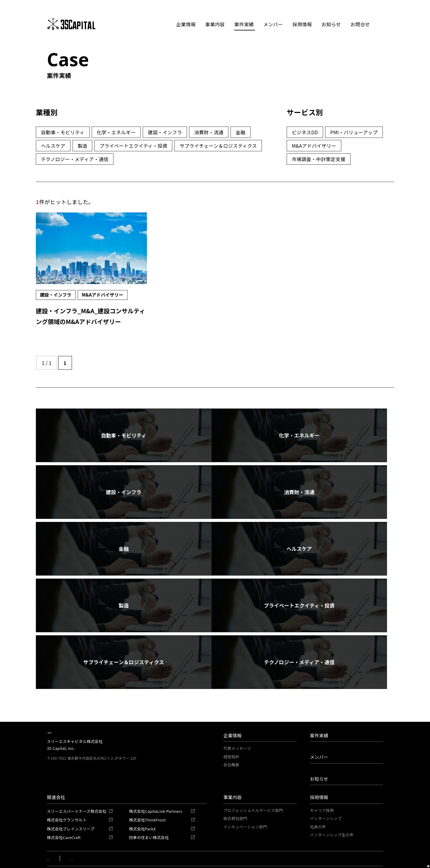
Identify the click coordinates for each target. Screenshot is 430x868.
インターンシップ (326, 790)
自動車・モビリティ (63, 132)
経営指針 (231, 729)
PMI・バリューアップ (354, 132)
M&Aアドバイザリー (314, 146)
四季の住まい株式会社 (149, 809)
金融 (241, 132)
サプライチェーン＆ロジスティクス (218, 146)
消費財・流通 (209, 132)
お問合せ (362, 24)
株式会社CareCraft (64, 809)
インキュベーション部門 (245, 799)
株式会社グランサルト (67, 792)
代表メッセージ (237, 720)
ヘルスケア (53, 146)
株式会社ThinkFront (147, 792)
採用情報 (319, 769)
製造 (83, 146)
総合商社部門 (235, 790)
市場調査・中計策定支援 (319, 159)
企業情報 (232, 707)
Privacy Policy (99, 831)
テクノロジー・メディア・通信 (75, 159)
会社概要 (231, 737)
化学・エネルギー (116, 132)
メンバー (273, 24)
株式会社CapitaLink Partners (156, 783)
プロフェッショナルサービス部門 (253, 782)
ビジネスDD (305, 132)
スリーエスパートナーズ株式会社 (77, 783)
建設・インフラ (165, 132)
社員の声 (318, 799)
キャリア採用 (322, 782)
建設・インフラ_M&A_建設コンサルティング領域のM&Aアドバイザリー (91, 321)
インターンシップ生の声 (332, 807)
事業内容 (232, 769)
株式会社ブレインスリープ (71, 801)
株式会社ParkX (142, 801)
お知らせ (333, 24)
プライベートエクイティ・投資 (133, 146)
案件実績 (244, 24)
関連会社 (56, 769)
